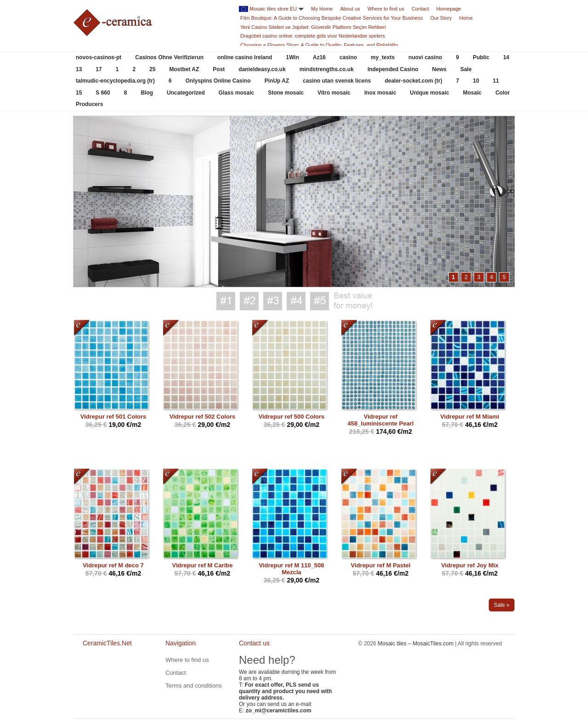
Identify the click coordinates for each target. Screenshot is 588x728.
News (439, 69)
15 (79, 93)
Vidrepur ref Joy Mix (470, 565)
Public (481, 57)
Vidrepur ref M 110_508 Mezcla (291, 569)
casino (348, 57)
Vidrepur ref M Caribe (203, 565)
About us (350, 9)
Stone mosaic (286, 93)
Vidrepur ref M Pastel (381, 565)
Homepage (449, 9)
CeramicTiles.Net (110, 674)
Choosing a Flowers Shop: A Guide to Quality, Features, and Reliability (319, 45)
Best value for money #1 (226, 301)
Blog (147, 93)
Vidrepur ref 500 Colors (292, 417)
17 (99, 69)
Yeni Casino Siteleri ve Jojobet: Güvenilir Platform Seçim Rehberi (313, 27)
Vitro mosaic (334, 93)
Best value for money (353, 301)
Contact (420, 9)
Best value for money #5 (319, 301)
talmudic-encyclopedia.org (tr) (115, 81)
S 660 (103, 93)
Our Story (441, 18)
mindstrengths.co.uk (327, 69)
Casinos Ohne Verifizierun (169, 57)
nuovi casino (425, 57)
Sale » (502, 605)
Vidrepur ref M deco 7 (113, 565)
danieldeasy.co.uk (262, 69)
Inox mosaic (380, 93)
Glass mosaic (236, 93)
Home (466, 18)
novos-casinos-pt (99, 57)
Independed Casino (393, 69)
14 (506, 57)
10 (476, 81)
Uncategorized (186, 93)
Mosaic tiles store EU (273, 9)
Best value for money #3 (273, 301)
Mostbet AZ (184, 69)
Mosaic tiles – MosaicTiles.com (416, 644)
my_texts (383, 57)
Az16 (319, 57)
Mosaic (472, 93)
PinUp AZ (277, 81)
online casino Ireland (245, 57)
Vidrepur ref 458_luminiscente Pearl (381, 420)
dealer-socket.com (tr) (413, 81)
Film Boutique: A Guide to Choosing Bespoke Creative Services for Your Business (331, 18)
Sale (466, 69)
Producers (89, 104)
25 (152, 69)
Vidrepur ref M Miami (469, 417)
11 (496, 81)
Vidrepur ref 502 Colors (203, 417)
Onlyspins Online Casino (218, 81)
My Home (322, 9)
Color (502, 93)
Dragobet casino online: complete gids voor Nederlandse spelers (313, 36)
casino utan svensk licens (337, 81)
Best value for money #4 (296, 301)
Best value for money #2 (249, 301)
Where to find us (386, 9)
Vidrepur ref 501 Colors (113, 417)
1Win (292, 57)
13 (79, 69)
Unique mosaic (429, 93)
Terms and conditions (194, 686)
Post (219, 69)
